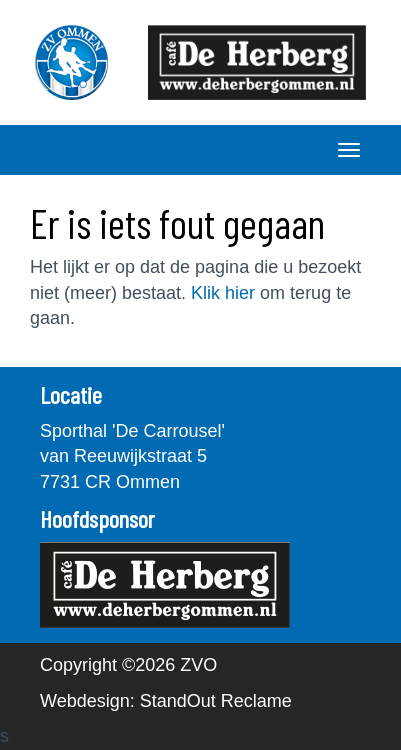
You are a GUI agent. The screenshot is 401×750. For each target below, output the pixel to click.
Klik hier (223, 293)
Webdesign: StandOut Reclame (166, 701)
